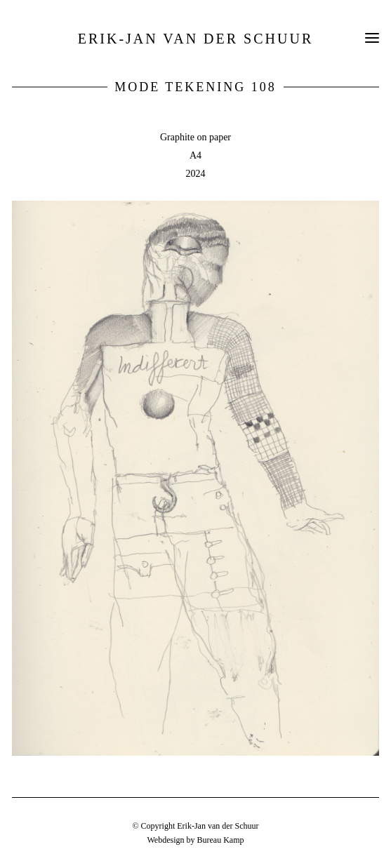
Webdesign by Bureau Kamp (195, 840)
